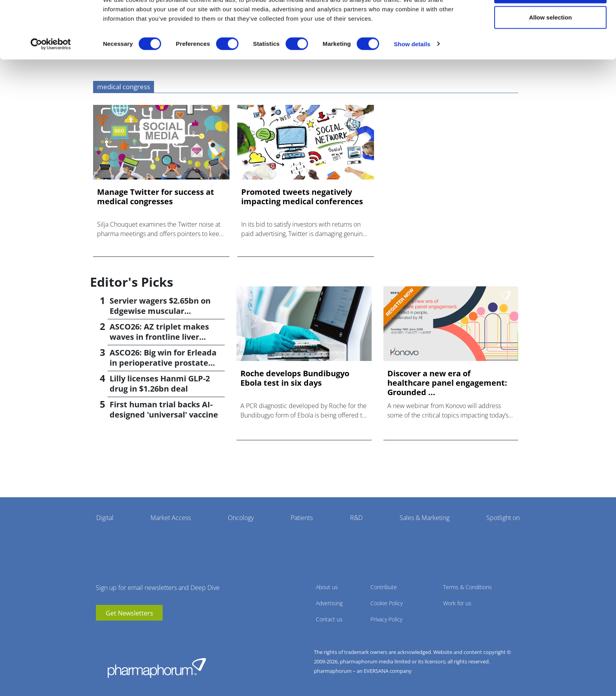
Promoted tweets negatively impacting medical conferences (302, 197)
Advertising (329, 603)
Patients (302, 518)
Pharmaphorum (157, 668)
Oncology (241, 518)
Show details (412, 73)
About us (327, 587)
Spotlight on (503, 518)
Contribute (384, 587)
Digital (105, 518)
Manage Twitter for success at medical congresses (156, 197)
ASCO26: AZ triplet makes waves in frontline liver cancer (159, 337)
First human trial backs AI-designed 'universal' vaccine (164, 409)
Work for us (457, 603)
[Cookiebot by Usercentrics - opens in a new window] (51, 73)
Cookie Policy (387, 603)
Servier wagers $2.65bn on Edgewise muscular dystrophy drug (160, 311)
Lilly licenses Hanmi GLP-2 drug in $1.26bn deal (160, 384)
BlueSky (125, 632)
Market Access (171, 518)
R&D (356, 518)
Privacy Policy (386, 619)
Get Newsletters (129, 613)
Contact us (329, 619)
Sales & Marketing (424, 518)
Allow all (551, 21)
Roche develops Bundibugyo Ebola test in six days (295, 378)
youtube (102, 632)
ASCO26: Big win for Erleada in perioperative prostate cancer (163, 363)
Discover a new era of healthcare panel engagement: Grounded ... (447, 383)
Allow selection (550, 47)
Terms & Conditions (467, 587)
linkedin (114, 632)
